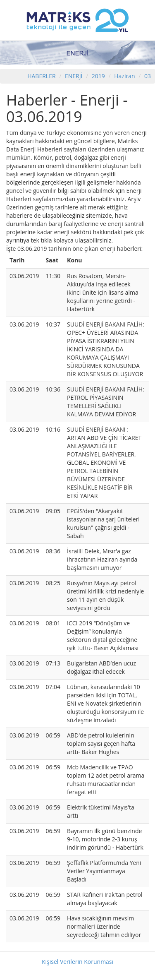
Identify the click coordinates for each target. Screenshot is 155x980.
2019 (99, 76)
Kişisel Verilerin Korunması (77, 962)
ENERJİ (74, 76)
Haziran (124, 76)
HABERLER (41, 76)
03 (148, 76)
